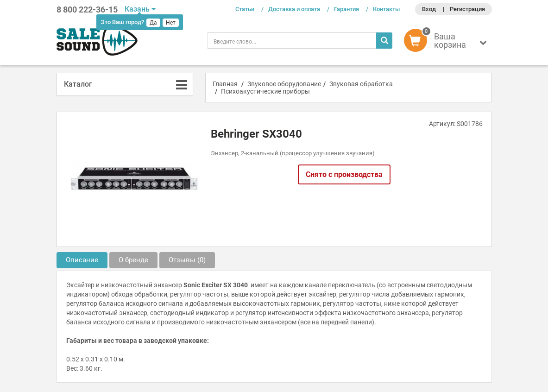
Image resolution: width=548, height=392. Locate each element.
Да (153, 23)
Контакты (386, 9)
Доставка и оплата (294, 9)
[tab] (125, 84)
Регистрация (467, 9)
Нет (171, 23)
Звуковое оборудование (284, 84)
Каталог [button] (78, 84)
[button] (448, 43)
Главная (225, 84)
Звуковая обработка (361, 84)
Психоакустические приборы (265, 91)
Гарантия (346, 9)
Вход (429, 9)
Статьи (245, 9)
